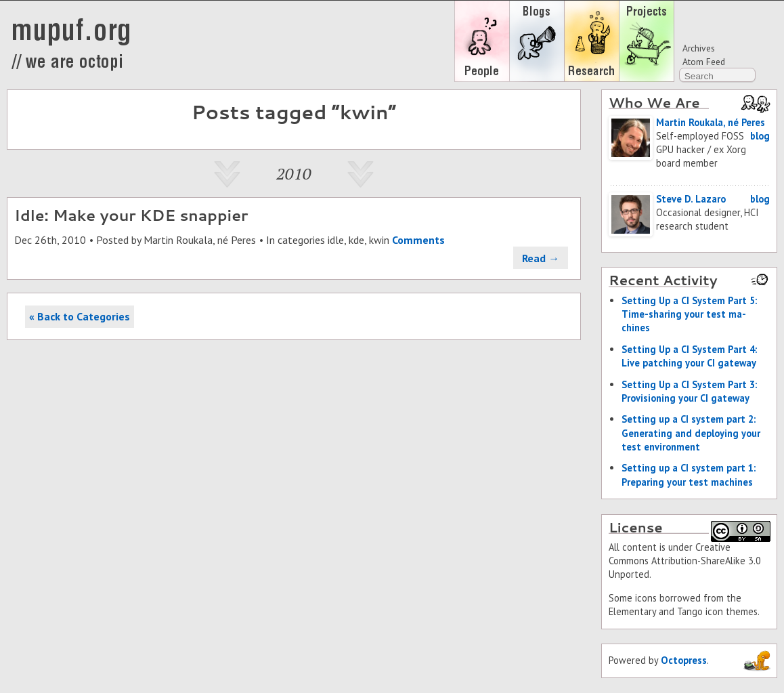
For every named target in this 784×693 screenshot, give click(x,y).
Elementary (632, 611)
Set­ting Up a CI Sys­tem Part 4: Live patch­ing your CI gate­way (689, 356)
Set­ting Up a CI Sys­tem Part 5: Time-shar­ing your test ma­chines (689, 314)
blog (760, 136)
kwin (379, 240)
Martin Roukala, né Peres (200, 240)
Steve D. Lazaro (691, 199)
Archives (699, 48)
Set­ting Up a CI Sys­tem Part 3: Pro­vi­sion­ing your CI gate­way (689, 391)
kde (356, 240)
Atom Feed (704, 62)
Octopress (684, 660)
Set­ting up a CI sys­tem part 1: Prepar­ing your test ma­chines (689, 475)
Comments (418, 240)
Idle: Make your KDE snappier (131, 215)
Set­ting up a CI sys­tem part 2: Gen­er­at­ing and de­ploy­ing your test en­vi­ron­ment (691, 433)
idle (336, 240)
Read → (541, 258)
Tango (690, 611)
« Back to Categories (80, 316)
